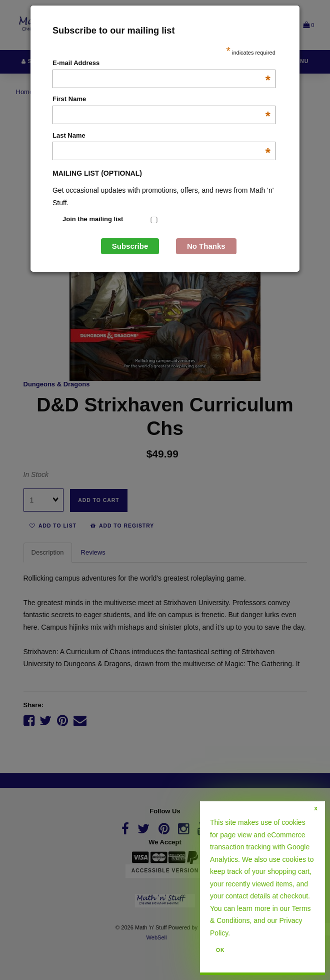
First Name (161, 100)
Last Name (161, 136)
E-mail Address (161, 64)
